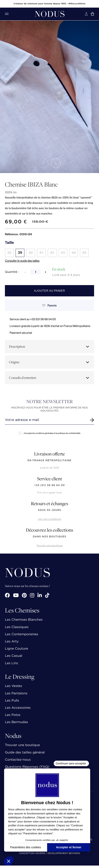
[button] (43, 163)
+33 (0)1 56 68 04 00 (50, 485)
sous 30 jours (49, 510)
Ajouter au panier (49, 291)
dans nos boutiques (49, 537)
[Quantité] (35, 272)
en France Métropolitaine (49, 460)
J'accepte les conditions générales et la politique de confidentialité (49, 433)
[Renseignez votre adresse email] (46, 420)
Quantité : (12, 272)
